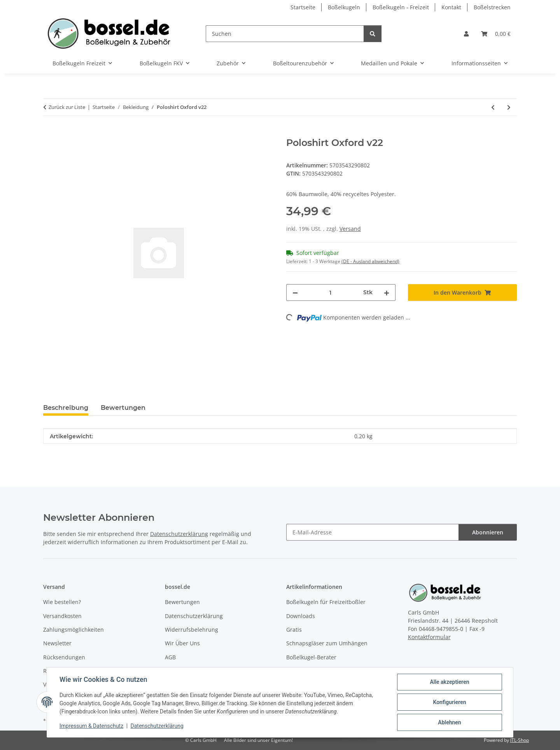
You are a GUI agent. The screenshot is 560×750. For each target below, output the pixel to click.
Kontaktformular (429, 637)
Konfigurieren (449, 702)
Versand (350, 229)
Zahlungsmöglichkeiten (73, 630)
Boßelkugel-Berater (311, 657)
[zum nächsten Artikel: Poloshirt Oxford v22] (509, 107)
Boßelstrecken (492, 7)
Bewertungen (182, 602)
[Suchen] (285, 34)
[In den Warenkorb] (49, 133)
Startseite (303, 7)
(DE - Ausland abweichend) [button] (370, 261)
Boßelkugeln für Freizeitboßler (326, 602)
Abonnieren (488, 532)
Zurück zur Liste (67, 107)
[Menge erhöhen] (387, 292)
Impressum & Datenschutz (91, 726)
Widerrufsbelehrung (192, 630)
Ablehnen (449, 722)
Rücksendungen (64, 657)
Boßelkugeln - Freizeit (401, 7)
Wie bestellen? (62, 602)
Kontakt (451, 7)
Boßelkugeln (344, 7)
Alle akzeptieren (449, 682)
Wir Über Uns (182, 643)
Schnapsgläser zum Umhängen (327, 643)
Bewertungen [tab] (123, 408)
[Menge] (331, 292)
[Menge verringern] (295, 292)
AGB (170, 657)
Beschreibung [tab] (66, 408)
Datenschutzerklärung (157, 726)
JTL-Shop (520, 740)
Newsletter (57, 643)
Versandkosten (62, 616)
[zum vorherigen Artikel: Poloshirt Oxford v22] (493, 107)
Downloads (301, 616)
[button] (466, 34)
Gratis (294, 630)
